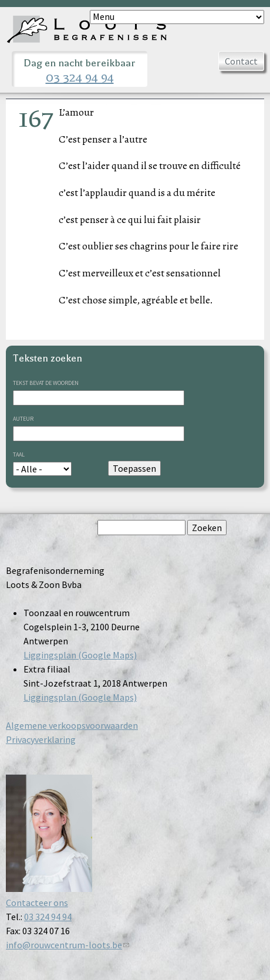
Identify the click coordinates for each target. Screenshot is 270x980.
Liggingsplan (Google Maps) (80, 655)
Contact (241, 61)
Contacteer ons (37, 903)
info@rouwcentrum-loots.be (67, 945)
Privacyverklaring (41, 739)
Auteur (23, 419)
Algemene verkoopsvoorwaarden (72, 725)
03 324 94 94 (80, 77)
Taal (19, 454)
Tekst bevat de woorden (46, 383)
